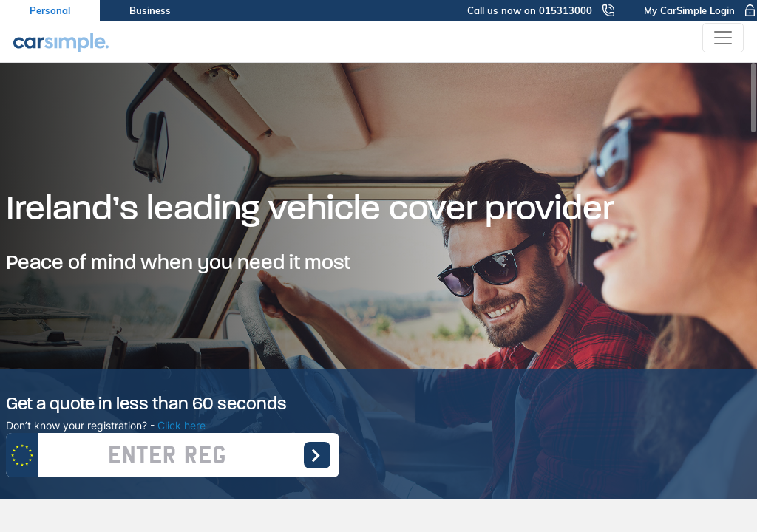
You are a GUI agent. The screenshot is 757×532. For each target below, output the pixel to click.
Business (150, 10)
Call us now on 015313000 (541, 10)
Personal (50, 10)
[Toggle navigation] (723, 38)
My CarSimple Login (700, 10)
